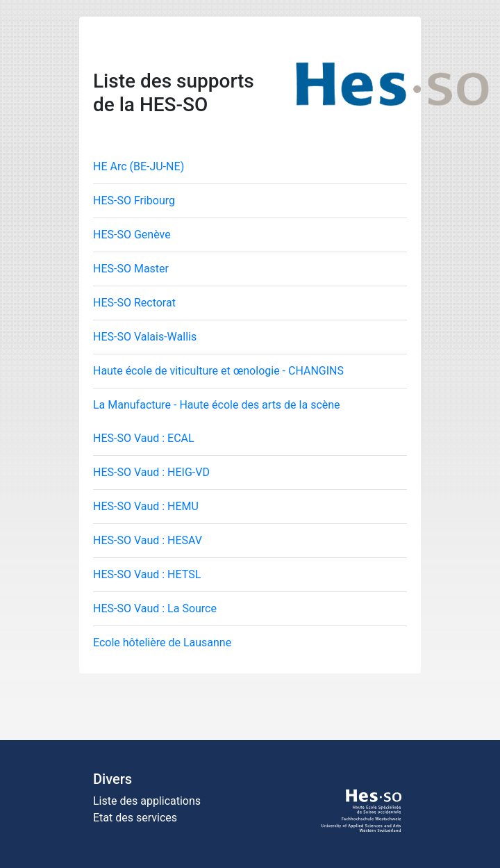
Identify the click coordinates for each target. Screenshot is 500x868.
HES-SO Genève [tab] (132, 235)
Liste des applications (147, 801)
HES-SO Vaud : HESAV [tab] (148, 540)
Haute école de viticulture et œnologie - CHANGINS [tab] (218, 371)
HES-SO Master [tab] (131, 269)
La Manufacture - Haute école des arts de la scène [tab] (217, 405)
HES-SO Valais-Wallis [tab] (145, 337)
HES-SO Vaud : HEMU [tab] (146, 506)
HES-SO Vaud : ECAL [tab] (144, 438)
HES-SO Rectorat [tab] (134, 303)
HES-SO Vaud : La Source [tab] (155, 608)
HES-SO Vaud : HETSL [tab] (147, 574)
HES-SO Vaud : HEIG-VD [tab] (151, 472)
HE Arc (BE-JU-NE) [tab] (139, 166)
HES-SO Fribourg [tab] (134, 200)
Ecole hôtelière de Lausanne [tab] (162, 642)
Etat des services (135, 818)
